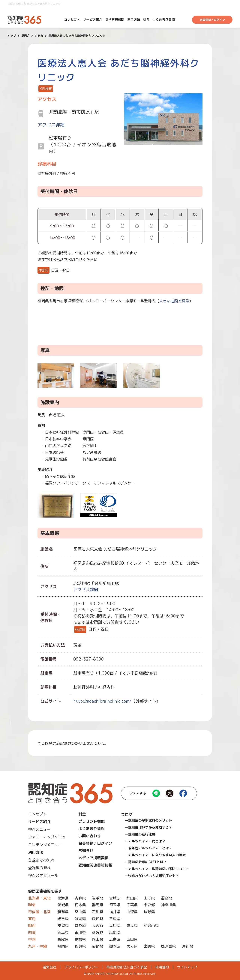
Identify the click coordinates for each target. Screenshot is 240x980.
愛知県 (97, 919)
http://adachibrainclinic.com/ (102, 701)
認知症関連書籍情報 (95, 865)
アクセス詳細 (51, 125)
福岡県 (63, 946)
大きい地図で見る (174, 301)
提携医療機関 (115, 20)
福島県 (166, 898)
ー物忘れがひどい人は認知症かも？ (152, 876)
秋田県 (132, 898)
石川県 (97, 912)
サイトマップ (187, 967)
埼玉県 (115, 905)
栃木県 (80, 905)
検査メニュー (39, 829)
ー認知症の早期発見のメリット (148, 820)
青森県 (80, 898)
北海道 (63, 898)
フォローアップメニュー (49, 837)
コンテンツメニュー (45, 845)
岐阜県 (63, 919)
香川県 (80, 932)
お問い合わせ (90, 836)
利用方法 (134, 20)
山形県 (149, 898)
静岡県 (80, 919)
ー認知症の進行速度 (140, 834)
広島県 (115, 939)
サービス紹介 (93, 20)
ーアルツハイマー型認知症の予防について (157, 869)
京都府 (80, 926)
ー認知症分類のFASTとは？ (146, 862)
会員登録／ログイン (212, 20)
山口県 (132, 939)
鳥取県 (63, 939)
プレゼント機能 (91, 821)
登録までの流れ (41, 860)
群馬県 (97, 905)
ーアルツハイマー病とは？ (145, 841)
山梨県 (132, 912)
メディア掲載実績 (93, 858)
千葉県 (132, 905)
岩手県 (97, 898)
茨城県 (63, 905)
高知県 (115, 932)
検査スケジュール (43, 875)
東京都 (149, 905)
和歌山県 (151, 926)
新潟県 (63, 912)
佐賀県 (80, 946)
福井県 (115, 912)
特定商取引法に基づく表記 (127, 967)
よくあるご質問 (164, 20)
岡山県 (97, 939)
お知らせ (86, 850)
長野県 (149, 912)
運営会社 (49, 967)
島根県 (80, 939)
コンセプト (72, 20)
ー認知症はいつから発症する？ (148, 827)
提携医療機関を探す (45, 891)
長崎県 (97, 946)
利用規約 (162, 967)
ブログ (127, 814)
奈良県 (132, 926)
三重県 (115, 919)
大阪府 (97, 926)
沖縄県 (187, 946)
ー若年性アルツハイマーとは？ (148, 848)
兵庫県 (115, 926)
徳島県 (63, 932)
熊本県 (115, 946)
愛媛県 (97, 932)
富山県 (80, 912)
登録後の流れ (39, 868)
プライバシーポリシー (81, 967)
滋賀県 (63, 926)
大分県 (132, 946)
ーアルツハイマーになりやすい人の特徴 (155, 855)
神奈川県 (168, 905)
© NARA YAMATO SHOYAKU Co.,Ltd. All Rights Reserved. (120, 974)
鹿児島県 (168, 946)
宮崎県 (149, 946)
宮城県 (115, 898)
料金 (146, 20)
